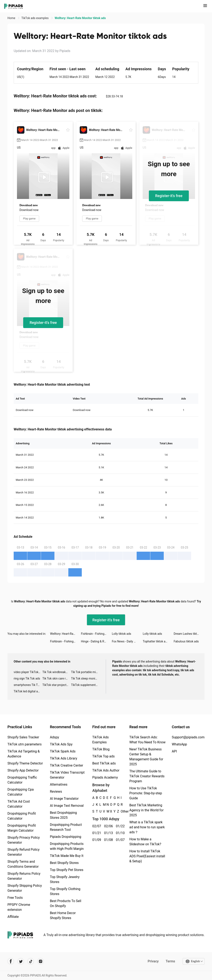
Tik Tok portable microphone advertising (85, 672)
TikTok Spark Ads (63, 751)
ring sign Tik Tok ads (27, 678)
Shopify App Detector (23, 770)
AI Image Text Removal (67, 806)
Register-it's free (169, 196)
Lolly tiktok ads (121, 634)
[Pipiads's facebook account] (11, 961)
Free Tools (15, 898)
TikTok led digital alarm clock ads (28, 691)
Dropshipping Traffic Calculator (22, 780)
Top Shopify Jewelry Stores (65, 879)
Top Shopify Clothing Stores (65, 891)
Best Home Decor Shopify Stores (63, 915)
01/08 (108, 840)
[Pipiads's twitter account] (21, 961)
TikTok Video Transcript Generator (67, 775)
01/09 (96, 840)
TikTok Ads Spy (61, 744)
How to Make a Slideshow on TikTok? (145, 842)
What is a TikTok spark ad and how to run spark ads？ (147, 827)
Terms (170, 961)
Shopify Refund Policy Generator (23, 852)
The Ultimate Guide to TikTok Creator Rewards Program (147, 776)
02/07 (96, 826)
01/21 (96, 833)
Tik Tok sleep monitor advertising (85, 678)
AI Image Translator (64, 799)
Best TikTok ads (104, 763)
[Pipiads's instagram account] (41, 961)
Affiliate (13, 917)
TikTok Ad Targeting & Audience (24, 754)
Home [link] (12, 18)
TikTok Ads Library (64, 758)
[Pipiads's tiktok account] (31, 961)
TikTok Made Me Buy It (67, 856)
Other (121, 811)
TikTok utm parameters (25, 744)
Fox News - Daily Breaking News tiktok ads (127, 641)
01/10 (120, 833)
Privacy (153, 961)
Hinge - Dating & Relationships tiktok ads (96, 641)
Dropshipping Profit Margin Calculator (22, 828)
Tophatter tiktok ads (156, 641)
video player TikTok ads (28, 672)
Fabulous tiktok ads (186, 641)
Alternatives (59, 784)
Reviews (56, 792)
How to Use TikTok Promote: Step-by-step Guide (146, 793)
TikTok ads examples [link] (35, 18)
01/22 (120, 826)
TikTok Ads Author (106, 770)
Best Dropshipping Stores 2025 (63, 815)
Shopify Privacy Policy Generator (24, 840)
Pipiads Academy (105, 777)
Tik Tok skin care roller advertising (57, 678)
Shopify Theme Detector (25, 763)
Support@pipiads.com (188, 737)
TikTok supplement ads (85, 685)
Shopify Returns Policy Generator (24, 876)
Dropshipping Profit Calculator (22, 816)
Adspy (54, 737)
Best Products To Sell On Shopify (66, 903)
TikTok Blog (101, 749)
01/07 (120, 840)
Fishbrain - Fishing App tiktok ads (96, 634)
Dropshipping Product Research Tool (66, 827)
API (174, 751)
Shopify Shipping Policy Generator (25, 888)
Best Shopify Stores (64, 863)
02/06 (108, 826)
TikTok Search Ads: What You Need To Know (148, 740)
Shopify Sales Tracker (23, 737)
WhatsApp (179, 744)
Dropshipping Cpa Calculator (21, 792)
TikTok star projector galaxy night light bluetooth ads (57, 685)
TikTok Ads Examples (101, 740)
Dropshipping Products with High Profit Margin (67, 846)
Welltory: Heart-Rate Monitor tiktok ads (66, 634)
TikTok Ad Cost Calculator (19, 804)
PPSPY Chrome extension (19, 907)
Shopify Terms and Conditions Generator (23, 864)
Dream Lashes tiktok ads (189, 634)
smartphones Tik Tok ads (28, 685)
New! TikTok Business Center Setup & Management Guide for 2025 (146, 757)
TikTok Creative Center (67, 765)
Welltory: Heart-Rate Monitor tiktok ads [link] (80, 18)
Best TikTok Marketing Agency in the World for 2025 (146, 810)
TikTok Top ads (104, 756)
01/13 (108, 833)
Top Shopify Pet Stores (67, 870)
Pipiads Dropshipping (66, 837)
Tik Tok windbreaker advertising (57, 672)
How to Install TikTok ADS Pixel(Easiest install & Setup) (147, 856)
